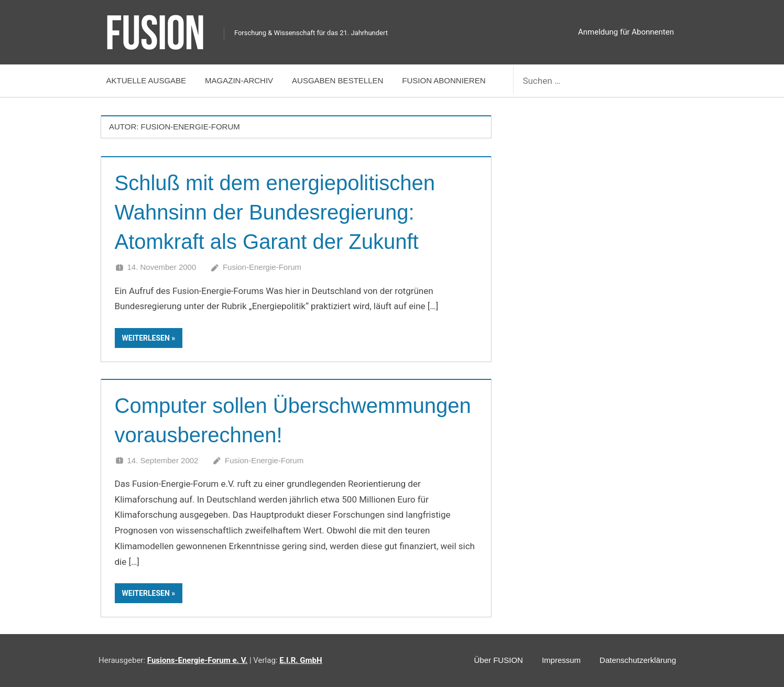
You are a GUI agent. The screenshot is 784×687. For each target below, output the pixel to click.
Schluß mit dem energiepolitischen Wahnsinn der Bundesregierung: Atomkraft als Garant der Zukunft (275, 212)
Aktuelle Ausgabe (146, 80)
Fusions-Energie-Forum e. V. (197, 660)
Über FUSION (499, 660)
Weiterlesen (146, 338)
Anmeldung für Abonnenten (626, 32)
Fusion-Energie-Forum (262, 267)
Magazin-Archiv (239, 80)
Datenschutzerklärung (638, 660)
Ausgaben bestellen (337, 80)
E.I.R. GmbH (301, 660)
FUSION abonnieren (444, 80)
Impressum (561, 660)
